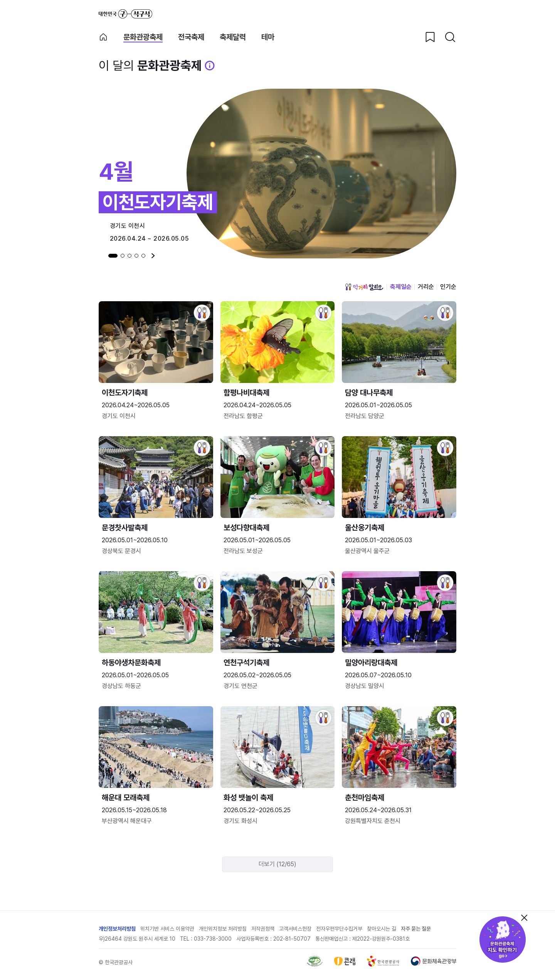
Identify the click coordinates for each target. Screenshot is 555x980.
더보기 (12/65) (277, 864)
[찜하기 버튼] (430, 37)
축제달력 (233, 37)
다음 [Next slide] (153, 256)
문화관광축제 (143, 37)
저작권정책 (263, 929)
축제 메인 (103, 37)
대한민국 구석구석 (125, 14)
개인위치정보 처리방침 (223, 929)
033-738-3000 (213, 939)
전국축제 (191, 37)
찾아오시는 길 (382, 929)
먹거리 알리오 (364, 287)
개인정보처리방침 (117, 929)
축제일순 (401, 287)
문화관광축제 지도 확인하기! (503, 940)
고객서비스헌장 (295, 929)
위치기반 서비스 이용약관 (167, 929)
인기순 (448, 287)
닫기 (524, 918)
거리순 (426, 287)
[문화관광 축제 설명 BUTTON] (210, 66)
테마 (268, 37)
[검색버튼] (450, 37)
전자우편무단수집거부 (339, 929)
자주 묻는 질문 (416, 929)
